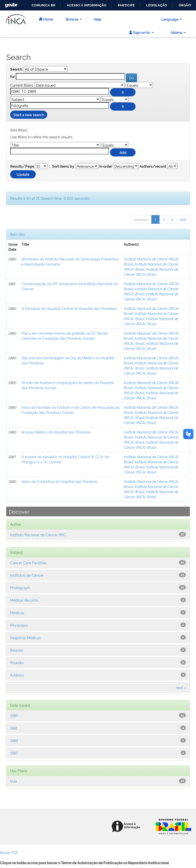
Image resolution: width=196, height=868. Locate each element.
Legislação (157, 5)
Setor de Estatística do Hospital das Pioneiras (59, 481)
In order (106, 166)
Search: (16, 69)
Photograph (20, 588)
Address (17, 675)
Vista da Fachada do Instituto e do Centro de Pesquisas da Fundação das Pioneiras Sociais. (70, 410)
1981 (14, 728)
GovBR (11, 4)
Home (46, 19)
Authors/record (153, 166)
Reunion (17, 650)
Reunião (17, 662)
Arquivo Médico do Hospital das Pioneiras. (56, 432)
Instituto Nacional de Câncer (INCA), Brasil (151, 272)
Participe (126, 5)
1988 (14, 740)
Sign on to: (141, 32)
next (183, 219)
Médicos (17, 613)
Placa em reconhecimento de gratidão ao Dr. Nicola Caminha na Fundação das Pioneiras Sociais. (65, 336)
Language (171, 19)
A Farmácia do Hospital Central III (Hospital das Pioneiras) (69, 308)
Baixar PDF (9, 852)
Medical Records (24, 600)
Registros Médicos (26, 637)
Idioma (178, 32)
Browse (74, 19)
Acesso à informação (87, 5)
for (13, 77)
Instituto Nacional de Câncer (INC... (39, 535)
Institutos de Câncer (27, 575)
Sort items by (63, 166)
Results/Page (22, 166)
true (14, 781)
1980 (14, 715)
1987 (14, 753)
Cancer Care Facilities (28, 563)
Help (98, 19)
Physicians (19, 625)
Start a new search (29, 115)
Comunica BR (44, 5)
